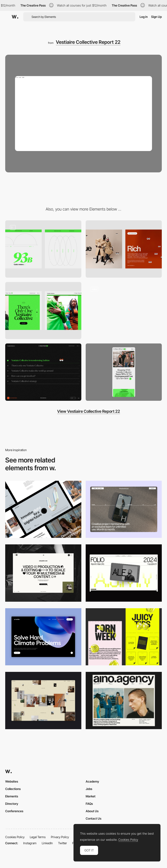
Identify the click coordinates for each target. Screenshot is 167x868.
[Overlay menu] (43, 372)
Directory (12, 804)
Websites (12, 781)
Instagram (30, 843)
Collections (13, 789)
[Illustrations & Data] (43, 249)
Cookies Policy (15, 837)
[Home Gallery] (43, 701)
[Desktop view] (124, 637)
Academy (92, 781)
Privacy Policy (60, 837)
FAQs (89, 804)
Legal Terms (38, 837)
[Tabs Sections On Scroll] (43, 311)
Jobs (89, 789)
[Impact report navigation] (124, 311)
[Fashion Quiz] (124, 249)
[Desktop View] (43, 637)
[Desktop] (43, 509)
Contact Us (94, 818)
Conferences (14, 811)
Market (91, 796)
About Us (92, 811)
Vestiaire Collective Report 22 (88, 42)
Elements (12, 796)
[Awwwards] (15, 17)
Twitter (63, 843)
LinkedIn (47, 843)
